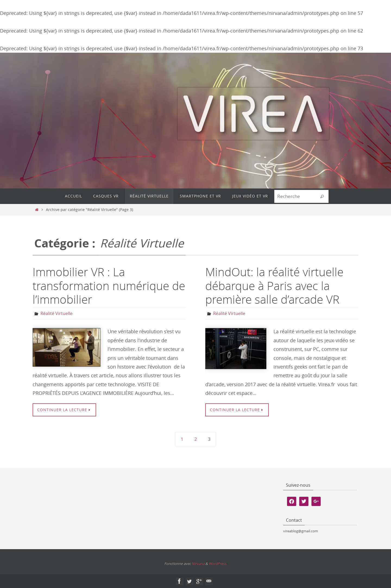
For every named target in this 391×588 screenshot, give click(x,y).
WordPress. (218, 564)
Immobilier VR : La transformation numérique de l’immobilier (109, 286)
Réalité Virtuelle (56, 313)
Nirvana (198, 564)
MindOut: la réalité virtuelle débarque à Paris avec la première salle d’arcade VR (274, 286)
